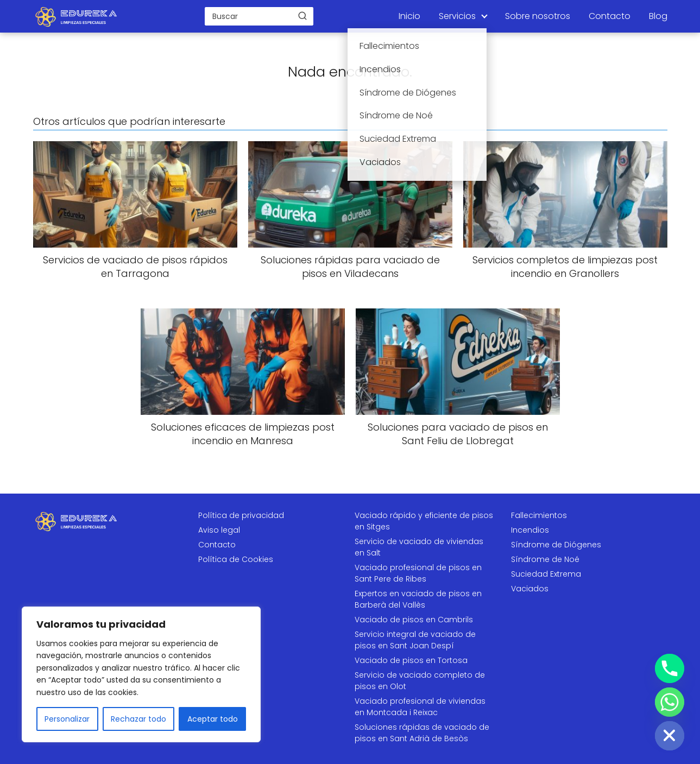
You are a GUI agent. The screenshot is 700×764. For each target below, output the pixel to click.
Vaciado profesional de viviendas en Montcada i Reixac (420, 707)
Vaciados (530, 589)
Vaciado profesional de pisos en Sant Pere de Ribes (418, 573)
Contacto (610, 16)
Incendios (530, 530)
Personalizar (67, 719)
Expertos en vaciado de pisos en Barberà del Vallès (418, 599)
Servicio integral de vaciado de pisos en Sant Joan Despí (415, 640)
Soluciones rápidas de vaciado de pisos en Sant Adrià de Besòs (422, 733)
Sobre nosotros (538, 16)
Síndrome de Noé (545, 559)
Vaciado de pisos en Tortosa (411, 660)
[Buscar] (302, 16)
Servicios (457, 16)
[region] (141, 674)
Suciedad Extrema (546, 574)
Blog (658, 16)
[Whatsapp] (670, 702)
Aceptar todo (213, 719)
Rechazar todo (138, 719)
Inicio (409, 16)
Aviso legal (219, 530)
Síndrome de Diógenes (556, 545)
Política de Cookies (236, 559)
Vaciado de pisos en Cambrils (414, 620)
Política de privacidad (241, 515)
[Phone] (670, 668)
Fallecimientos (539, 515)
